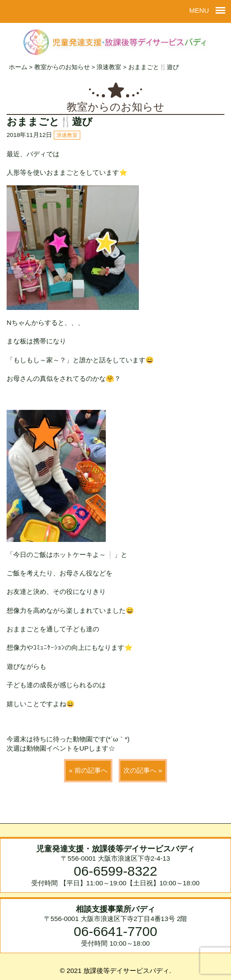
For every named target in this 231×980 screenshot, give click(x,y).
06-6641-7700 (115, 931)
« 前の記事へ (88, 770)
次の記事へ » (143, 770)
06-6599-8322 (115, 871)
